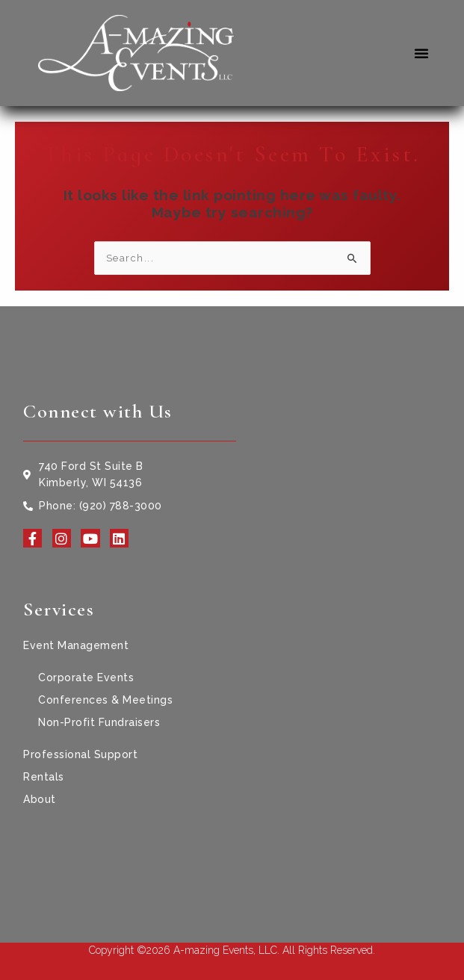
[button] (422, 53)
